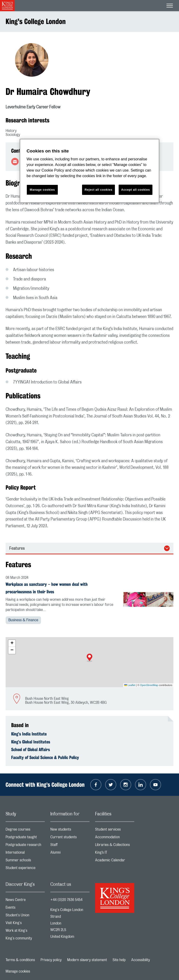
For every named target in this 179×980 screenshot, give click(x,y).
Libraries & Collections (115, 846)
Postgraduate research (25, 846)
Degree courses (25, 830)
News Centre (25, 901)
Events (25, 909)
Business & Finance (23, 620)
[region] (89, 171)
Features (17, 549)
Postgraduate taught (25, 838)
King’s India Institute (29, 734)
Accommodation (115, 838)
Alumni (70, 854)
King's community (25, 939)
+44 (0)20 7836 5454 (66, 900)
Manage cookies (18, 971)
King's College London (36, 21)
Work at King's (25, 932)
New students (70, 830)
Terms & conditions (20, 960)
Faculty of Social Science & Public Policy (45, 757)
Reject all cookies (98, 190)
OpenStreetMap (149, 685)
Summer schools (25, 861)
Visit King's (25, 924)
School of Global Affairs (31, 749)
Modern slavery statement (87, 960)
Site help (119, 960)
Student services (115, 830)
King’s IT (115, 854)
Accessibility (141, 960)
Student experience (25, 869)
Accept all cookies (136, 190)
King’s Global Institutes (31, 742)
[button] (89, 658)
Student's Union (25, 916)
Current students (70, 838)
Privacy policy (51, 960)
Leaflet (130, 685)
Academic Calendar (115, 861)
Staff (70, 846)
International (25, 854)
